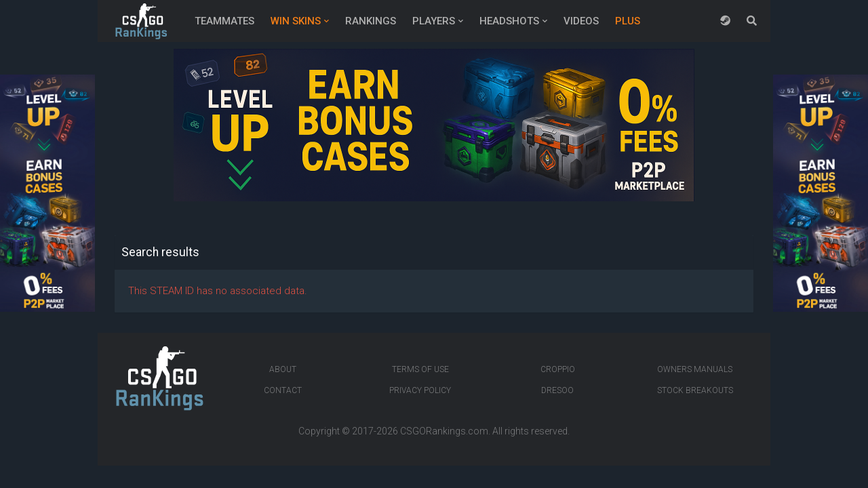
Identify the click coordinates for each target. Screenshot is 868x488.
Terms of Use (420, 369)
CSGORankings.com (444, 431)
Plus (628, 21)
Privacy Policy (420, 390)
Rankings (371, 21)
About (283, 369)
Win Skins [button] (296, 21)
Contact (283, 390)
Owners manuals (695, 369)
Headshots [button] (509, 21)
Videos (581, 21)
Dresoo (557, 390)
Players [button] (434, 21)
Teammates (224, 21)
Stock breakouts (695, 390)
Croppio (558, 369)
